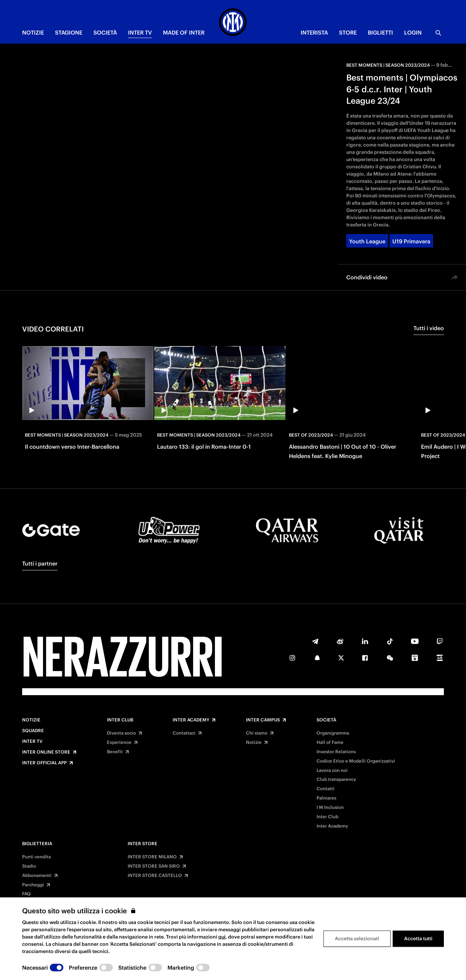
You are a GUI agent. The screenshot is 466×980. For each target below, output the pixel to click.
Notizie (31, 720)
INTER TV (140, 32)
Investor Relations (336, 752)
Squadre (33, 731)
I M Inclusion (330, 808)
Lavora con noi (332, 771)
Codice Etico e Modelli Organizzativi (356, 761)
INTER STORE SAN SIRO (154, 866)
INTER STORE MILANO (152, 857)
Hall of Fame (330, 743)
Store (348, 32)
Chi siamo (257, 733)
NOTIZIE (33, 32)
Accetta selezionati (357, 939)
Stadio (29, 866)
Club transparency (336, 780)
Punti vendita (36, 857)
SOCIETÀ (105, 32)
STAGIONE (69, 32)
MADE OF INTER (184, 32)
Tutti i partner (40, 563)
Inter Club (120, 720)
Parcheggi (33, 885)
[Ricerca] (438, 33)
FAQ (26, 894)
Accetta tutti (418, 939)
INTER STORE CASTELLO (155, 876)
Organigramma (333, 733)
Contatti (326, 789)
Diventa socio (121, 733)
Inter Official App (44, 763)
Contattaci (184, 733)
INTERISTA (314, 32)
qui (222, 937)
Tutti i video (429, 328)
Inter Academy (191, 720)
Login (413, 32)
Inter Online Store (46, 752)
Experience (119, 743)
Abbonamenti (37, 876)
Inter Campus (263, 720)
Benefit (115, 752)
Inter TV (32, 741)
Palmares (326, 798)
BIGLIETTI (380, 32)
